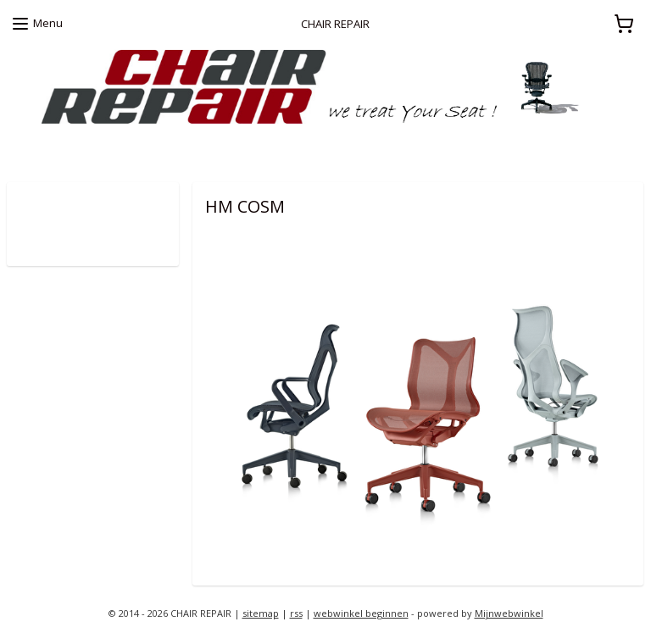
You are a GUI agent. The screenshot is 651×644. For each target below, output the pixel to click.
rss (296, 613)
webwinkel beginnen (361, 613)
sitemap (261, 613)
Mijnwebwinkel (509, 613)
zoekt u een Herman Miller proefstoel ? (107, 149)
